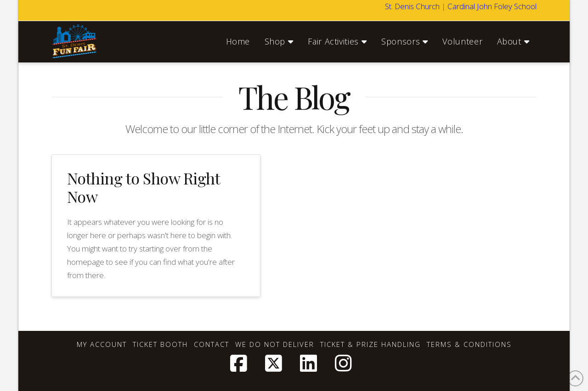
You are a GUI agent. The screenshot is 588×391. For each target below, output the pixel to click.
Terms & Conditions (469, 344)
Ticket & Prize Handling (370, 344)
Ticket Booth (160, 344)
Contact (212, 344)
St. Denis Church (412, 6)
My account (102, 344)
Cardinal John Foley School (492, 6)
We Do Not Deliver (275, 344)
